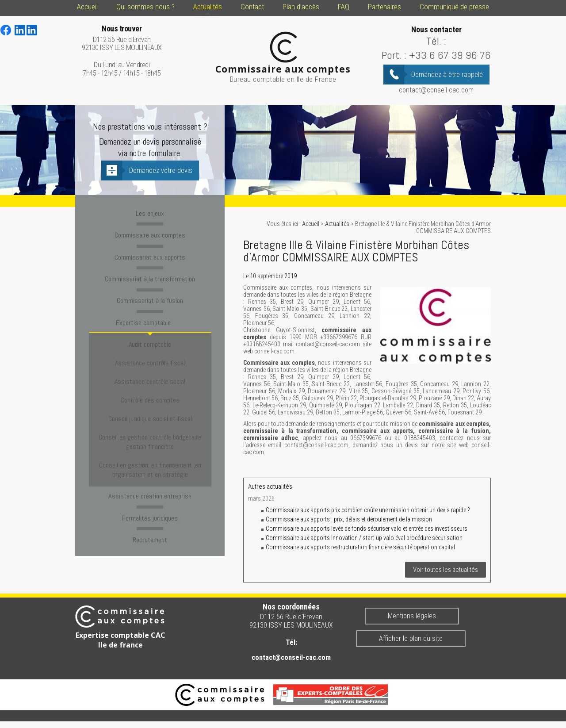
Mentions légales (412, 616)
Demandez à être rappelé (447, 75)
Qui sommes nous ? (145, 7)
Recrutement (150, 490)
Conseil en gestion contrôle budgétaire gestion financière (150, 404)
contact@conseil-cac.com (436, 90)
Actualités (208, 7)
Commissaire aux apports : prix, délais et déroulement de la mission (349, 519)
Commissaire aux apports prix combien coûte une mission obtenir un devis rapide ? (368, 510)
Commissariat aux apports (150, 254)
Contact (252, 7)
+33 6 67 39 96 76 (450, 55)
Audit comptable (150, 335)
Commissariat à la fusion (150, 296)
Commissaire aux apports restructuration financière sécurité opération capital (360, 547)
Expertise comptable (150, 317)
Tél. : (436, 41)
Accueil (87, 7)
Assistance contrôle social (150, 361)
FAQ (344, 7)
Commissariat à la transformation (150, 275)
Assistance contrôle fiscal (150, 348)
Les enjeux (150, 213)
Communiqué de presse (454, 7)
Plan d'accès (301, 7)
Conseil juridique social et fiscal (150, 386)
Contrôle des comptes (150, 374)
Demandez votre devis (161, 171)
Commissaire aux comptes (150, 234)
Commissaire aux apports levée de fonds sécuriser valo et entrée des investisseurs (367, 529)
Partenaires (384, 7)
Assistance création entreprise (150, 449)
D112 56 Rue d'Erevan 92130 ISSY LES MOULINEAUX (122, 38)
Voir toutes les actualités (446, 570)
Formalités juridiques (150, 470)
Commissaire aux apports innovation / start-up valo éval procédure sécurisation (364, 538)
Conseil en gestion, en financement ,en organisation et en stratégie (150, 426)
